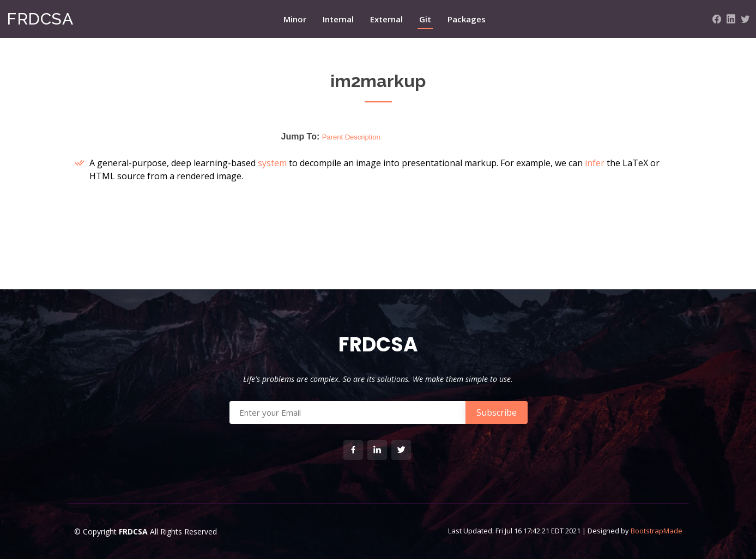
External (386, 19)
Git (425, 19)
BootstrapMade (657, 531)
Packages (467, 19)
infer (595, 163)
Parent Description (351, 137)
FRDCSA (40, 19)
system (272, 163)
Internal (338, 19)
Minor (295, 19)
